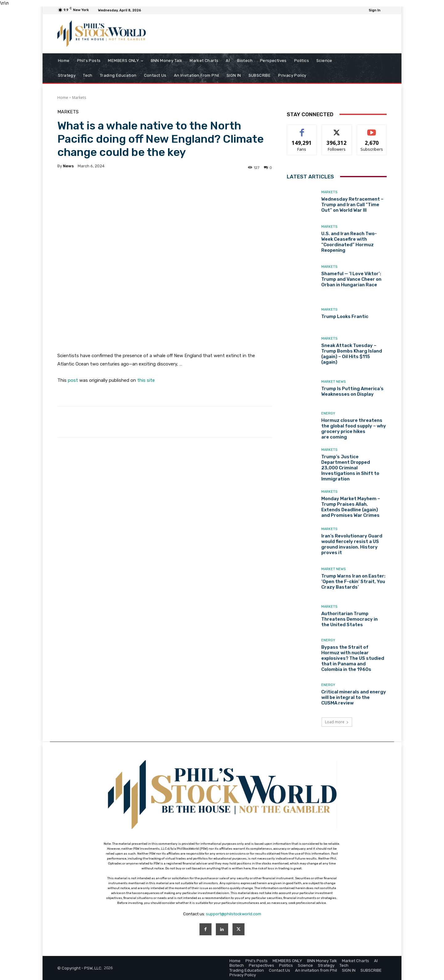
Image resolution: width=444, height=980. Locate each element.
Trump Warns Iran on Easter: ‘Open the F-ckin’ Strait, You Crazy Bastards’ (353, 582)
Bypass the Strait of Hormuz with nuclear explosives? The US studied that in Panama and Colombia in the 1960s (353, 658)
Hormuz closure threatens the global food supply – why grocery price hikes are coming (354, 429)
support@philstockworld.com (234, 914)
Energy (328, 413)
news (68, 166)
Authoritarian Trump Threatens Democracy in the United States (349, 619)
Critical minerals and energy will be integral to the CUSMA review (354, 697)
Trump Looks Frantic (345, 316)
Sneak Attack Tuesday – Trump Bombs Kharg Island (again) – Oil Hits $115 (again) (352, 354)
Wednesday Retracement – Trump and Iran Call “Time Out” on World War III (352, 205)
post (73, 380)
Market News (333, 382)
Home (63, 98)
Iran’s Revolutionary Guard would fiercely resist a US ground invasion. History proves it (352, 544)
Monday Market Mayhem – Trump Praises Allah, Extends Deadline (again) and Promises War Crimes (351, 507)
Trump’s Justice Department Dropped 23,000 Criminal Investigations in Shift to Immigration (350, 468)
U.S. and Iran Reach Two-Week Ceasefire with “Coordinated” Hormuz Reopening (349, 242)
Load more (337, 722)
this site (146, 380)
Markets (79, 98)
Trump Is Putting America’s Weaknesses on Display (352, 391)
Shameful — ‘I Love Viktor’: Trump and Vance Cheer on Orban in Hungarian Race (351, 279)
